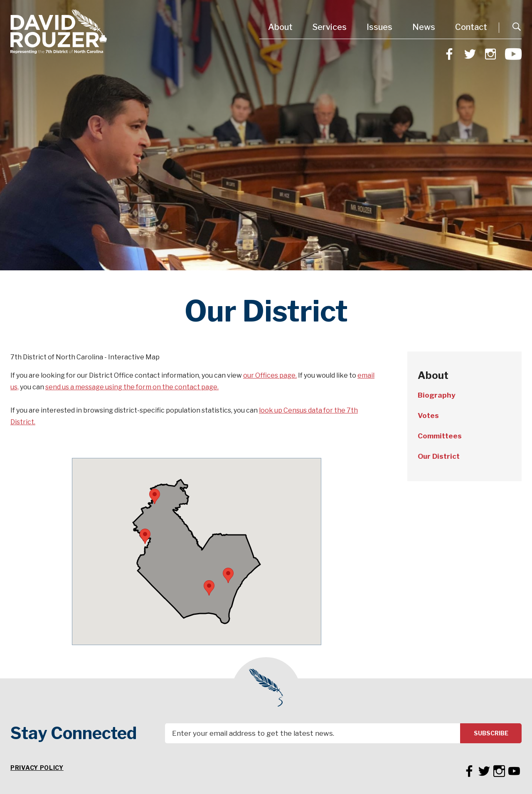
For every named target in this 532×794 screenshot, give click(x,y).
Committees (440, 436)
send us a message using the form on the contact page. (132, 387)
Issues (379, 27)
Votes (428, 416)
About (280, 27)
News (424, 27)
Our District (439, 456)
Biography (437, 395)
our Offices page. (270, 375)
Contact (471, 27)
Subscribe (491, 733)
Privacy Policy (37, 768)
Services (330, 27)
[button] (209, 588)
